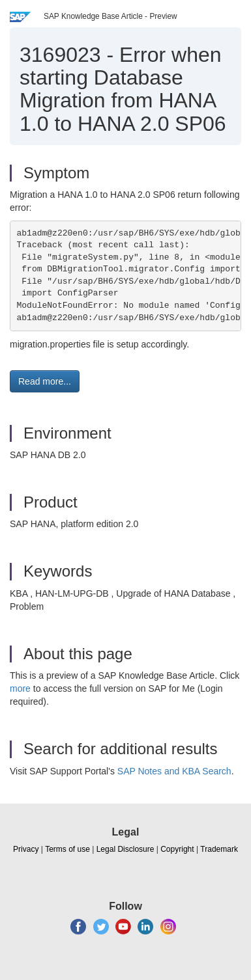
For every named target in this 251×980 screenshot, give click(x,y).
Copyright (177, 849)
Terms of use (67, 849)
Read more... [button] (45, 381)
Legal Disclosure (125, 849)
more (20, 688)
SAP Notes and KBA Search (174, 771)
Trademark (219, 849)
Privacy (26, 849)
